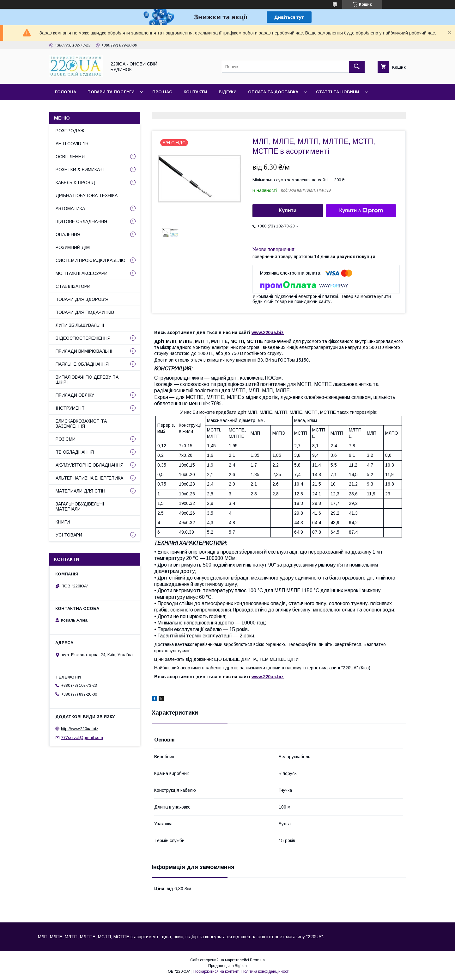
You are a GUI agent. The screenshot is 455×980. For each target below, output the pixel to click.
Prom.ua (257, 960)
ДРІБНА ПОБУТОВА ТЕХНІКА (87, 195)
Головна (66, 92)
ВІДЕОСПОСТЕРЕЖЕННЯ (83, 338)
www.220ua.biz (268, 332)
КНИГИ (63, 522)
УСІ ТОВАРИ (69, 535)
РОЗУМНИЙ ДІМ (73, 247)
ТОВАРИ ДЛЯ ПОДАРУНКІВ (85, 312)
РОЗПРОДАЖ (70, 131)
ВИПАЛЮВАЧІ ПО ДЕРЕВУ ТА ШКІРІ (87, 380)
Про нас (162, 92)
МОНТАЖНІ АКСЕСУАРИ (82, 273)
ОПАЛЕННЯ (68, 234)
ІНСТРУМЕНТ (70, 408)
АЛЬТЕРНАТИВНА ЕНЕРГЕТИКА (89, 478)
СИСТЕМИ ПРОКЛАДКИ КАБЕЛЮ (91, 260)
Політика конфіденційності (265, 971)
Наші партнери (120, 108)
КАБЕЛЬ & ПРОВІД (75, 183)
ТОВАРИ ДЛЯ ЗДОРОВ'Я (82, 299)
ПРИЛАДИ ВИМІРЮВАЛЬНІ (84, 351)
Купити (288, 211)
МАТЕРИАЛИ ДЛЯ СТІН (80, 491)
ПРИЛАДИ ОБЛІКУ (75, 395)
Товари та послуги (111, 92)
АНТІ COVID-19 (72, 144)
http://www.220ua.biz (80, 728)
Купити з (361, 211)
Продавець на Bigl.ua (227, 966)
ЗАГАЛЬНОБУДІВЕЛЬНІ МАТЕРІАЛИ (80, 506)
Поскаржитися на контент (216, 971)
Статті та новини (338, 92)
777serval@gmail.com (82, 738)
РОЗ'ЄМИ (66, 439)
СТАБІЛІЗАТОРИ (73, 286)
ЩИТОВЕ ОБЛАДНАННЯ (81, 221)
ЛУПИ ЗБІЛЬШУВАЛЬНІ (80, 325)
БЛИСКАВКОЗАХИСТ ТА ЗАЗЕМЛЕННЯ (81, 424)
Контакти (195, 92)
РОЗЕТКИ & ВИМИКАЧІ (80, 170)
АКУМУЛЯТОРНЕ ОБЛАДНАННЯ (90, 465)
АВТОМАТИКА (70, 208)
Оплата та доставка (273, 92)
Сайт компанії (72, 108)
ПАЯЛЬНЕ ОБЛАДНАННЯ (82, 364)
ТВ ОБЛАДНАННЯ (75, 452)
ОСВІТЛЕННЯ (70, 157)
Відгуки (228, 92)
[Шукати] (357, 67)
